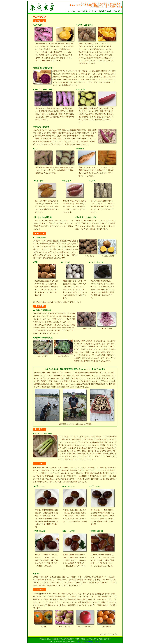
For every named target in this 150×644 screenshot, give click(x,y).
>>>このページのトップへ (109, 634)
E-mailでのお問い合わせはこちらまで (89, 642)
